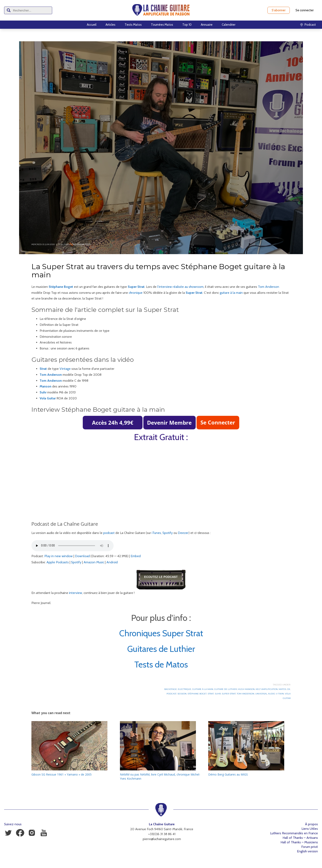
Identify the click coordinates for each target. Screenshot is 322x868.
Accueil (92, 25)
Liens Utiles (310, 829)
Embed (136, 556)
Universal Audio (265, 694)
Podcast (171, 694)
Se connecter (305, 10)
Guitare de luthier (225, 689)
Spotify (168, 533)
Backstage (171, 689)
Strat (43, 369)
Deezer (183, 533)
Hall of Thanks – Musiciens (299, 842)
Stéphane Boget (197, 694)
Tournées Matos (162, 25)
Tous (88, 244)
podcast (109, 533)
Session (182, 694)
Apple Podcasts (58, 562)
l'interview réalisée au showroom (180, 287)
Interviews (78, 244)
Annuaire (207, 25)
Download (82, 556)
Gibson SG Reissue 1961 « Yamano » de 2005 (62, 774)
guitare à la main (231, 293)
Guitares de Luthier (161, 649)
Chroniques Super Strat (161, 633)
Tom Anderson (269, 287)
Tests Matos (133, 25)
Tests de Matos (161, 664)
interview (76, 593)
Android (112, 562)
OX (289, 689)
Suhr (218, 694)
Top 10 (187, 25)
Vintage (65, 369)
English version (307, 851)
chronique (136, 293)
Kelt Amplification (267, 689)
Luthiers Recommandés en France (294, 833)
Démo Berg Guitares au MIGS (228, 774)
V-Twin (280, 694)
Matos (282, 689)
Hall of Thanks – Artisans (300, 838)
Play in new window (59, 556)
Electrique (185, 689)
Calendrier (229, 25)
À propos (311, 824)
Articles (110, 25)
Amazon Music (94, 562)
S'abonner (279, 10)
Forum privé (310, 847)
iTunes (156, 533)
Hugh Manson (246, 689)
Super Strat (136, 287)
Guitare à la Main (203, 689)
